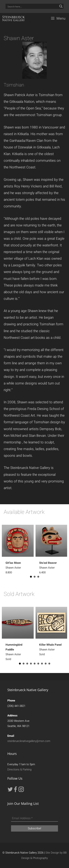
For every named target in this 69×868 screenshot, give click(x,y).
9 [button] (49, 664)
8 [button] (46, 664)
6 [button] (38, 664)
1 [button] (31, 577)
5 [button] (35, 664)
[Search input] (32, 6)
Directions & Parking (19, 769)
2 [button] (35, 577)
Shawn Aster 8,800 (13, 568)
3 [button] (38, 577)
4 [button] (31, 664)
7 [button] (42, 664)
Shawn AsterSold (50, 650)
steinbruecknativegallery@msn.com (29, 741)
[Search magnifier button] (61, 6)
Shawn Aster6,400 (48, 568)
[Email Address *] (34, 818)
